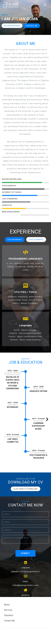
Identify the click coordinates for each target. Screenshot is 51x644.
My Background (12, 26)
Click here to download (26, 489)
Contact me (32, 26)
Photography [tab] (36, 239)
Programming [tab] (15, 239)
